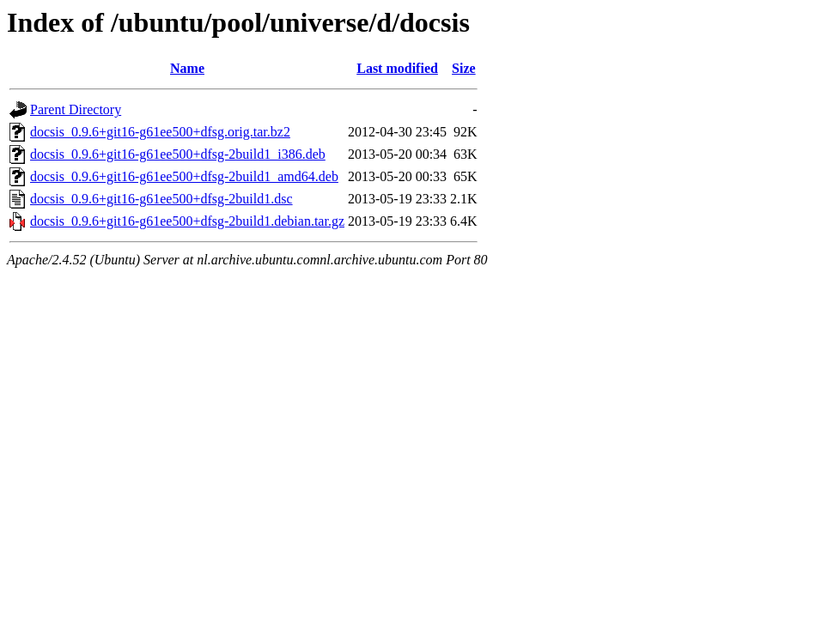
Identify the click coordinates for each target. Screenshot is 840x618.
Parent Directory (76, 109)
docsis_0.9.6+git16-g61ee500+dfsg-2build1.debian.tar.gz (187, 221)
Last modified (397, 68)
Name (187, 68)
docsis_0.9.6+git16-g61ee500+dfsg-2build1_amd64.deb (184, 176)
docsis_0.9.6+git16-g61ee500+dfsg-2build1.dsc (161, 199)
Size (464, 68)
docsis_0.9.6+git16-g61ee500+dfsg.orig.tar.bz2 (160, 132)
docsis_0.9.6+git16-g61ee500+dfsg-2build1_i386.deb (178, 154)
